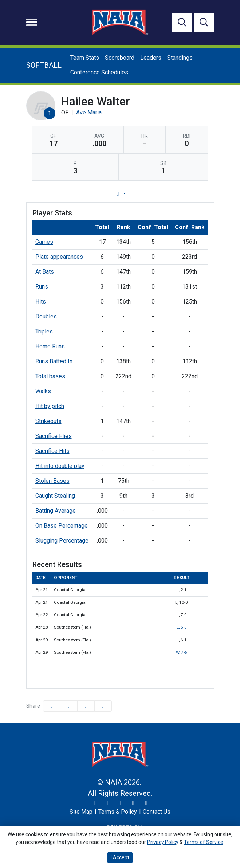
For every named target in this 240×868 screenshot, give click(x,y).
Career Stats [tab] (148, 194)
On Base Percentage (62, 526)
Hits (41, 302)
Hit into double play (60, 466)
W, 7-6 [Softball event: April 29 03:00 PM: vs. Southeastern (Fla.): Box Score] (182, 652)
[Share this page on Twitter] (69, 706)
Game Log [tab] (101, 194)
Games (44, 242)
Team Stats (85, 58)
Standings (180, 58)
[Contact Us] (157, 812)
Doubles (46, 316)
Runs (42, 287)
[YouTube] (133, 803)
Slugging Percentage (62, 541)
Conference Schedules (99, 72)
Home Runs (50, 346)
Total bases (50, 376)
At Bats (45, 272)
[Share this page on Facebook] (52, 706)
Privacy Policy (163, 842)
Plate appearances (59, 257)
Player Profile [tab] (52, 194)
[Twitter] (94, 803)
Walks (43, 391)
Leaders (151, 58)
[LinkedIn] (146, 803)
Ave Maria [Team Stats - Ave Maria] (89, 112)
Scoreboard (120, 58)
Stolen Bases (52, 481)
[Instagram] (107, 803)
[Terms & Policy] (118, 812)
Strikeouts (48, 421)
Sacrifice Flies (54, 436)
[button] (103, 706)
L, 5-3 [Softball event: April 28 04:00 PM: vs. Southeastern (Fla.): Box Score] (182, 627)
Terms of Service (204, 842)
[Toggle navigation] (32, 22)
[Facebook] (120, 803)
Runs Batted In (54, 361)
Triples (44, 331)
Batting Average (56, 511)
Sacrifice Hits (52, 451)
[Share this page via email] (86, 706)
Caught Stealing (55, 496)
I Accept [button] (120, 857)
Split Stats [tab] (194, 194)
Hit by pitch (50, 406)
